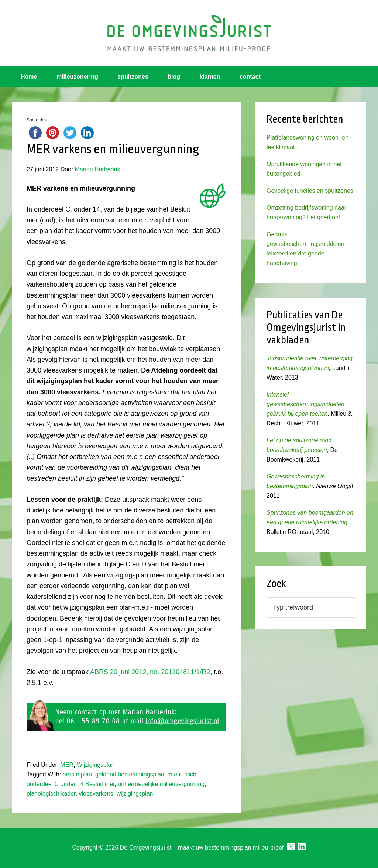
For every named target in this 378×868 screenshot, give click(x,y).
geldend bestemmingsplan (130, 774)
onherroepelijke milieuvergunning (161, 784)
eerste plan (77, 774)
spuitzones (133, 77)
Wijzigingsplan (96, 765)
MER (67, 765)
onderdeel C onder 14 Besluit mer (71, 784)
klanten (210, 77)
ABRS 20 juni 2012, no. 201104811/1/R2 (150, 672)
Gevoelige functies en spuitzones (310, 191)
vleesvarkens (96, 794)
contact (250, 77)
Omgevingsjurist (189, 33)
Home (29, 77)
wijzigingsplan (135, 794)
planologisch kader (51, 794)
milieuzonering (77, 77)
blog (174, 77)
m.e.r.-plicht (183, 774)
